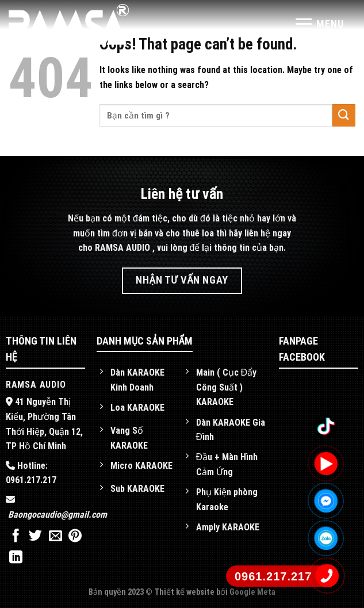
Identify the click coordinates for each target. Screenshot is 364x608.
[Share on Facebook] (16, 537)
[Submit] (344, 115)
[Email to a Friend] (55, 537)
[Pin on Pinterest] (75, 537)
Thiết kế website (185, 592)
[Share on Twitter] (35, 537)
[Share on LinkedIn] (16, 558)
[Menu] (319, 24)
